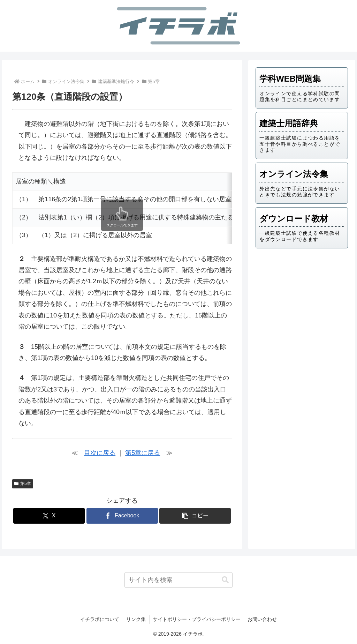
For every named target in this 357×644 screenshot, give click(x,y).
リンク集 (136, 619)
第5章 (22, 484)
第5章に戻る (143, 453)
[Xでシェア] (49, 516)
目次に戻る (100, 453)
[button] (195, 516)
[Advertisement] (302, 302)
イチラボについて (99, 619)
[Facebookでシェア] (122, 516)
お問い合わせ (263, 619)
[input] (178, 580)
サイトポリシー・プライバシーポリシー (197, 619)
